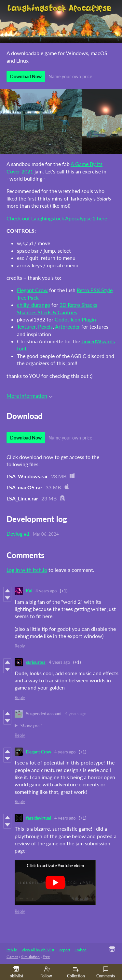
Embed (81, 950)
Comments (106, 972)
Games (12, 957)
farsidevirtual (39, 818)
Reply (20, 646)
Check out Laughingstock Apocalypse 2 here (57, 218)
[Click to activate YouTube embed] (55, 883)
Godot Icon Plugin (75, 319)
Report (64, 950)
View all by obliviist (38, 950)
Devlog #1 (18, 534)
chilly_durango (34, 305)
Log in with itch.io (27, 570)
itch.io (12, 950)
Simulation (30, 957)
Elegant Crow (32, 290)
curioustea (36, 662)
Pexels (45, 327)
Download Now (26, 76)
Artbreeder (68, 327)
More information (30, 396)
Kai (29, 591)
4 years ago (46, 591)
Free (46, 957)
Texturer (26, 327)
